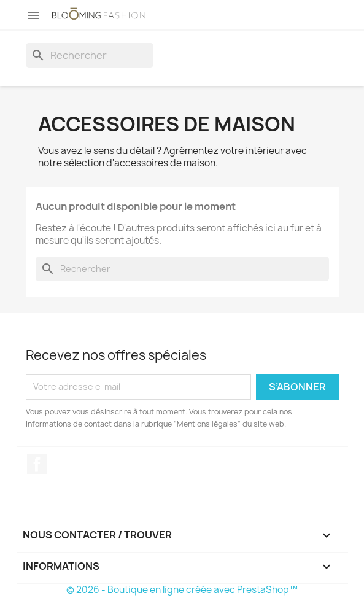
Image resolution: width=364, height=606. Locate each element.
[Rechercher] (90, 55)
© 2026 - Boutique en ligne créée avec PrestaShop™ (182, 590)
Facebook (37, 464)
